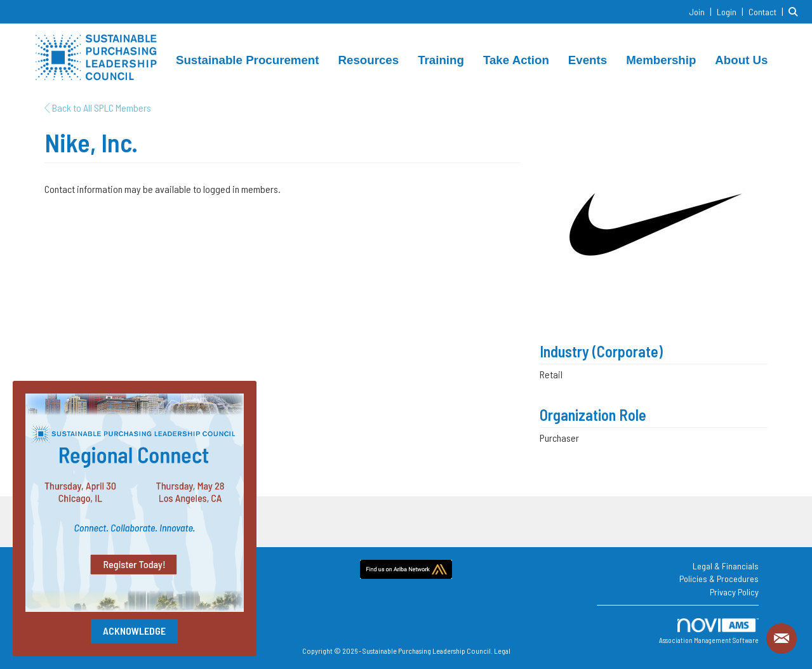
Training (441, 60)
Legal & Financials (726, 566)
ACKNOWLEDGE (134, 631)
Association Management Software (709, 631)
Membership (661, 60)
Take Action (516, 60)
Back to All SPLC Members (98, 108)
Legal (502, 651)
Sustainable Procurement (248, 60)
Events (588, 60)
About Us (741, 60)
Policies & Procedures (719, 579)
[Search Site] (795, 11)
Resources (369, 60)
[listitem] (702, 11)
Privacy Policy (734, 592)
